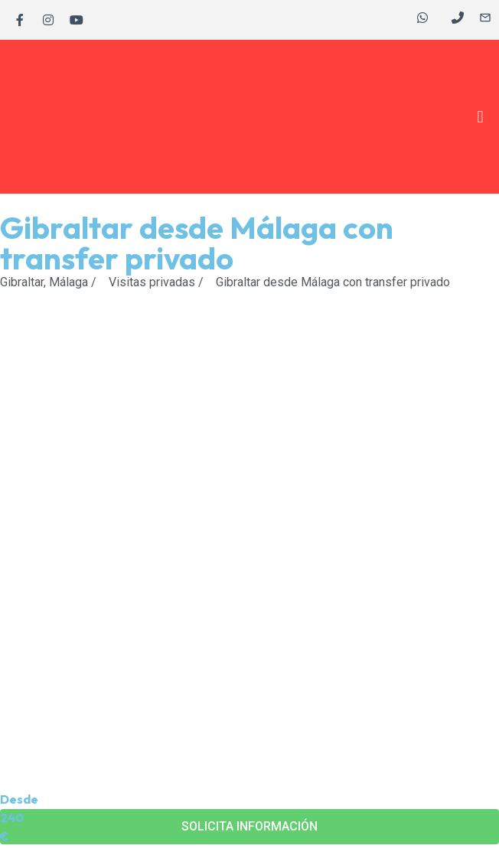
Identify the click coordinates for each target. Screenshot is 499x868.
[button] (480, 117)
